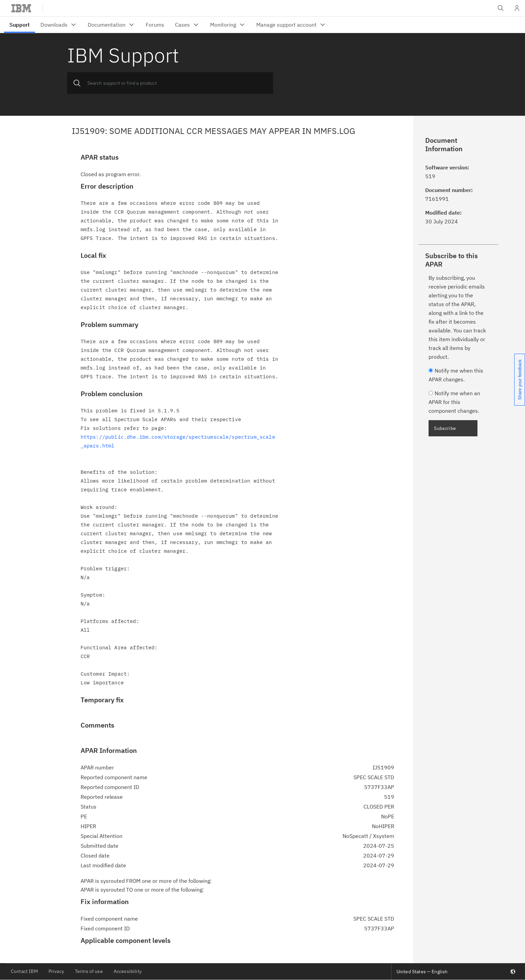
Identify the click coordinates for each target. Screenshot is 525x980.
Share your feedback (520, 380)
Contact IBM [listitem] (24, 971)
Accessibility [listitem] (128, 971)
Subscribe (445, 428)
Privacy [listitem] (56, 971)
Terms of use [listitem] (89, 971)
